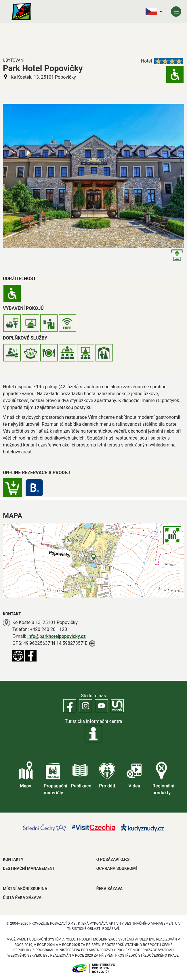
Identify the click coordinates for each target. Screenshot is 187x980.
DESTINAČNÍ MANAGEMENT (29, 868)
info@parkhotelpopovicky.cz (57, 636)
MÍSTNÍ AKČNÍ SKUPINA (25, 889)
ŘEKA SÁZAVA (110, 889)
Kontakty (13, 860)
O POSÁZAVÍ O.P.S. (113, 860)
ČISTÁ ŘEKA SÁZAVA (22, 898)
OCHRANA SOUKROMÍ (117, 868)
